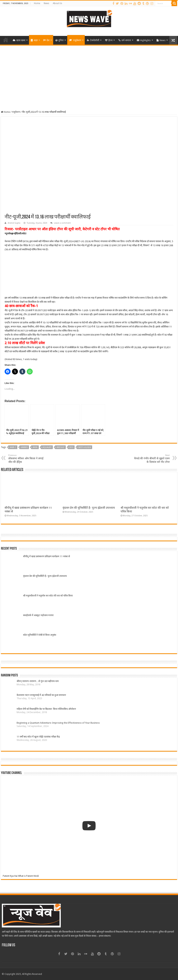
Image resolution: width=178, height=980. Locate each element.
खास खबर (19, 40)
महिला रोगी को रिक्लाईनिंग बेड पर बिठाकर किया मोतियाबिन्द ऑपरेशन (47, 709)
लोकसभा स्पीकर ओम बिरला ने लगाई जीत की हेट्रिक (27, 459)
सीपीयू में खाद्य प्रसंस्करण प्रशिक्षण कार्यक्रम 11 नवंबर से (47, 556)
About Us (57, 3)
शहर (34, 40)
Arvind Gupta (14, 223)
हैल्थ (109, 40)
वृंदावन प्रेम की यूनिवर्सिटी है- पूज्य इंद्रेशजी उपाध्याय (89, 508)
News (46, 3)
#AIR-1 (13, 447)
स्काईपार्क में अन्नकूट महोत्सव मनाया (38, 615)
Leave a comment (62, 223)
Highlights (144, 40)
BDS (71, 447)
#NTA (35, 447)
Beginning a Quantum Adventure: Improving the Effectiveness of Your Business (58, 723)
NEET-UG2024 (85, 447)
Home (37, 3)
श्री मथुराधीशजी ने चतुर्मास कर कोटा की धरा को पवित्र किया (48, 596)
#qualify (47, 447)
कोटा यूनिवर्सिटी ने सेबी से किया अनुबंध (40, 635)
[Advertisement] (89, 73)
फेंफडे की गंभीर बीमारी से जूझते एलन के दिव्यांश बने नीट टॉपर (151, 459)
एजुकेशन (75, 40)
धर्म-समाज (125, 40)
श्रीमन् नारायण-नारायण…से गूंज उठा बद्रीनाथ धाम (38, 681)
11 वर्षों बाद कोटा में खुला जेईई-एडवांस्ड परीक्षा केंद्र (38, 737)
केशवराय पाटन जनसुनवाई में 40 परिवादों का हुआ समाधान (41, 695)
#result (60, 447)
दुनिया (59, 40)
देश (46, 40)
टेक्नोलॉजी (93, 40)
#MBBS (24, 447)
